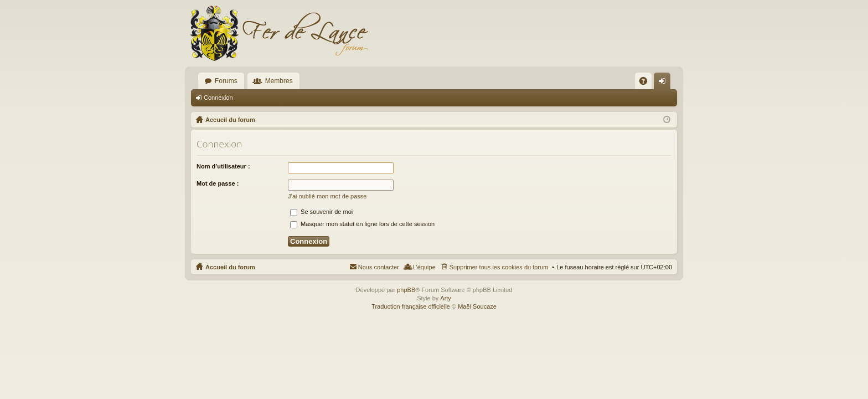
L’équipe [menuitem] (424, 267)
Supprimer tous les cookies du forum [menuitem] (499, 267)
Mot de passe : (218, 183)
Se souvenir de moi (321, 212)
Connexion (218, 98)
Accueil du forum (230, 267)
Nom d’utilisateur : (223, 166)
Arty (446, 298)
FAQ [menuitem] (647, 83)
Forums (226, 81)
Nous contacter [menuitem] (379, 267)
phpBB (406, 290)
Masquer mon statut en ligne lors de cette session (362, 224)
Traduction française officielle (411, 306)
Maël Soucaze (477, 306)
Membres (279, 81)
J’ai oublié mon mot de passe (327, 196)
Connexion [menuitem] (665, 83)
